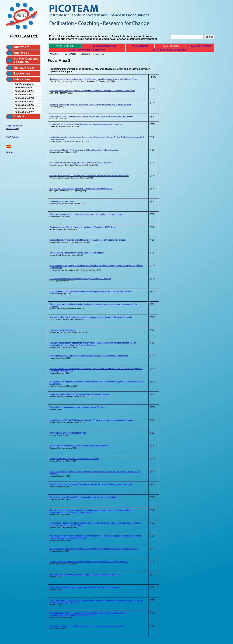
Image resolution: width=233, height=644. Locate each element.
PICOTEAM (54, 54)
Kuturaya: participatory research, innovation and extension (74, 459)
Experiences (22, 74)
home (10, 152)
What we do (21, 53)
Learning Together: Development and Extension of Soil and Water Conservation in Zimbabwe (89, 562)
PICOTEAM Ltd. (70, 54)
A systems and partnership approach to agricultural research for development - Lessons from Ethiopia (92, 91)
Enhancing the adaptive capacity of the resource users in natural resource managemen (86, 214)
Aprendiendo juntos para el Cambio (62, 201)
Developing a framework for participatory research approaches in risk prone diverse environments (91, 317)
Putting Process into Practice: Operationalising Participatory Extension (79, 394)
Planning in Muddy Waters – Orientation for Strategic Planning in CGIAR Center (83, 227)
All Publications (23, 87)
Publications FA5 (24, 105)
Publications (85, 54)
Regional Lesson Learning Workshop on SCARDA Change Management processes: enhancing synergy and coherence (91, 116)
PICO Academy (13, 137)
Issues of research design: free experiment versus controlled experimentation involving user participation (94, 549)
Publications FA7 (24, 112)
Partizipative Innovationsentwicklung (62, 330)
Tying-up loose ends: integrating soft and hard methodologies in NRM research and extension (89, 356)
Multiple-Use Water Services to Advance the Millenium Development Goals (81, 189)
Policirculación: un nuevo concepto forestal (68, 433)
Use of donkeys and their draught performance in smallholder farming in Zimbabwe (84, 587)
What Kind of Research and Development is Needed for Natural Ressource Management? (81, 163)
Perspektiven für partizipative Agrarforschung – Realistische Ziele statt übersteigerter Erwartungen (91, 484)
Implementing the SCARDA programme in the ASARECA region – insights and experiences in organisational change (90, 105)
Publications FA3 (24, 98)
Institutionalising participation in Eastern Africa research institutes (77, 253)
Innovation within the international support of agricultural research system (80, 279)
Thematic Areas (24, 68)
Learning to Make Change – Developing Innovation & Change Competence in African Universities (84, 150)
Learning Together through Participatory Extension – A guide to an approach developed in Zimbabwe (92, 420)
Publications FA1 (24, 91)
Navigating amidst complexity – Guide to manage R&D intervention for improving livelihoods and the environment (89, 176)
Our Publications (24, 84)
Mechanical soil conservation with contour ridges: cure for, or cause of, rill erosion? (84, 574)
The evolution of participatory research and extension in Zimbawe (77, 407)
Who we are (21, 47)
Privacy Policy (13, 129)
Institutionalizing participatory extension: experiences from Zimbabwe (79, 446)
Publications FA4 (24, 101)
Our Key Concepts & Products (26, 60)
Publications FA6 (24, 108)
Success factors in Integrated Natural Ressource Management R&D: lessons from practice (88, 240)
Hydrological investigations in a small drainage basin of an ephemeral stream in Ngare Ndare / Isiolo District (87, 626)
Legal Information (14, 126)
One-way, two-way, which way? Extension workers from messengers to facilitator (83, 497)
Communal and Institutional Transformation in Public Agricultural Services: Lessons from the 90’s (90, 291)
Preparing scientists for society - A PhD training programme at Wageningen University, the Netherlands (86, 124)
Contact (19, 116)
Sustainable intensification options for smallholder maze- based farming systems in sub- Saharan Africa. (94, 79)
